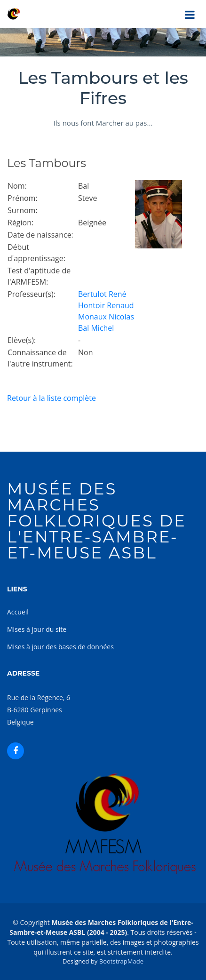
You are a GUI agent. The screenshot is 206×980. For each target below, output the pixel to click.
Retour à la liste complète (51, 398)
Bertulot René (102, 294)
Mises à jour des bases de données (60, 647)
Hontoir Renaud (106, 305)
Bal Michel (96, 328)
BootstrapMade (121, 961)
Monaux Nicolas (106, 317)
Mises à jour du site (37, 629)
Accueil (18, 612)
